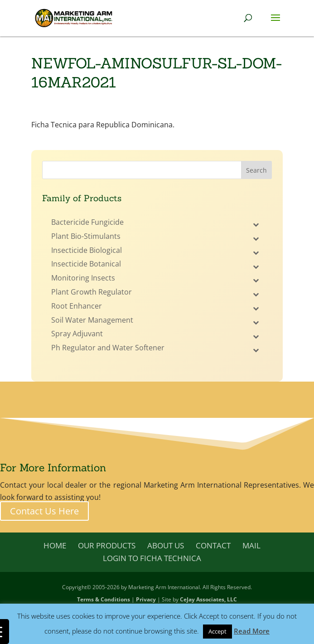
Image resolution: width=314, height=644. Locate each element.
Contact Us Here (44, 511)
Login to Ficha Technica (152, 558)
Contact (213, 545)
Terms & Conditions (104, 599)
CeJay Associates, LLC (208, 599)
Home (55, 545)
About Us (166, 545)
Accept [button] (217, 631)
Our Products (107, 545)
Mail (251, 545)
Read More (252, 631)
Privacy (146, 599)
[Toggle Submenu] (256, 225)
